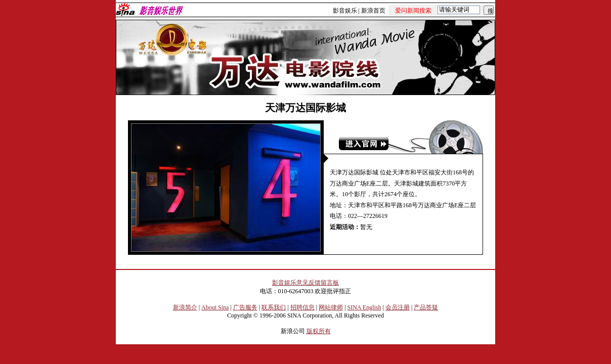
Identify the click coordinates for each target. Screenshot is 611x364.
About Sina (215, 307)
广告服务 (245, 307)
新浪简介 (185, 307)
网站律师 (331, 307)
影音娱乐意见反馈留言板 (305, 283)
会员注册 (398, 307)
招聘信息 (302, 307)
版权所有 (319, 331)
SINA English (364, 307)
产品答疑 (426, 307)
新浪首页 (373, 11)
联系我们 (274, 307)
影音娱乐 (345, 11)
